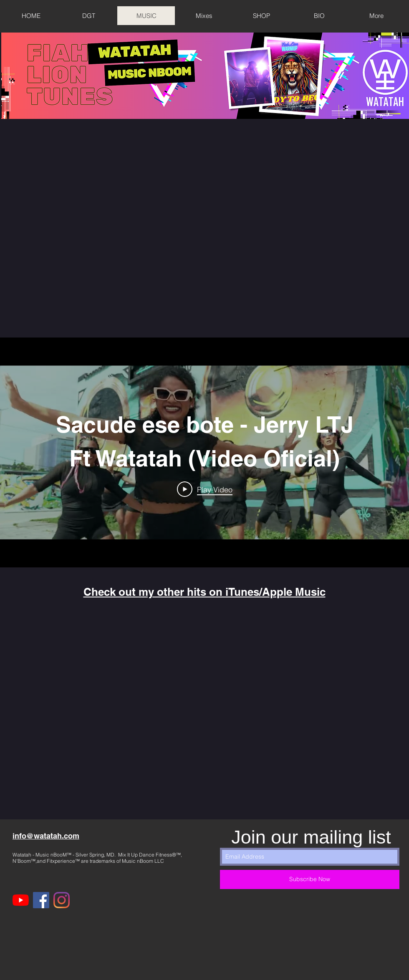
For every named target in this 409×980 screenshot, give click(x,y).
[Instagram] (62, 900)
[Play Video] (205, 489)
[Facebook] (41, 900)
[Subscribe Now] (310, 879)
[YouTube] (21, 900)
